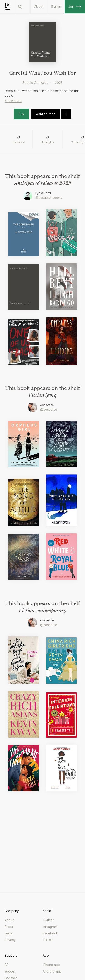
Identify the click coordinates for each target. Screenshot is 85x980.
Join (75, 6)
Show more (13, 101)
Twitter (48, 920)
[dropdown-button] (66, 114)
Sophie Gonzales (35, 83)
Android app (52, 971)
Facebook (50, 933)
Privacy (10, 940)
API (7, 965)
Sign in (56, 6)
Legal (9, 933)
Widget (10, 971)
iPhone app (51, 965)
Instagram (50, 927)
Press (9, 927)
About (39, 6)
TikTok (48, 940)
